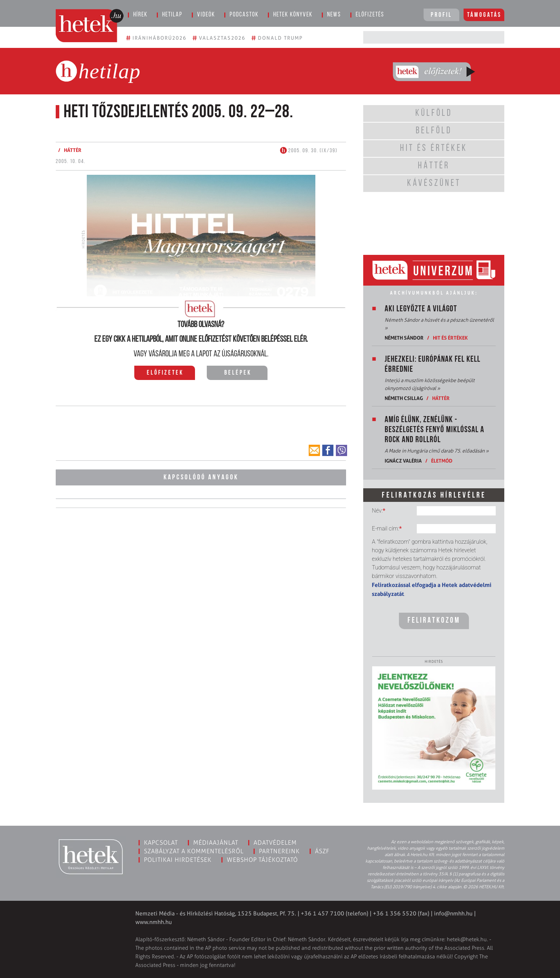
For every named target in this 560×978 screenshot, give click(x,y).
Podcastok (244, 15)
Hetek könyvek (293, 15)
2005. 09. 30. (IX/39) (309, 151)
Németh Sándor (404, 338)
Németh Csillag (404, 398)
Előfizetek (165, 373)
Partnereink (279, 851)
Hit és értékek (450, 338)
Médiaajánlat (216, 843)
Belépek (238, 373)
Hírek (140, 15)
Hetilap (172, 15)
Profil (441, 15)
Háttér (73, 150)
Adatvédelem (275, 843)
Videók (206, 15)
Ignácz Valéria (403, 461)
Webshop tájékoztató (262, 860)
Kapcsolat (161, 843)
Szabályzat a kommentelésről (194, 851)
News (334, 15)
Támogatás (484, 15)
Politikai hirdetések (178, 860)
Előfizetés (370, 15)
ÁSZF (322, 851)
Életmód (442, 461)
